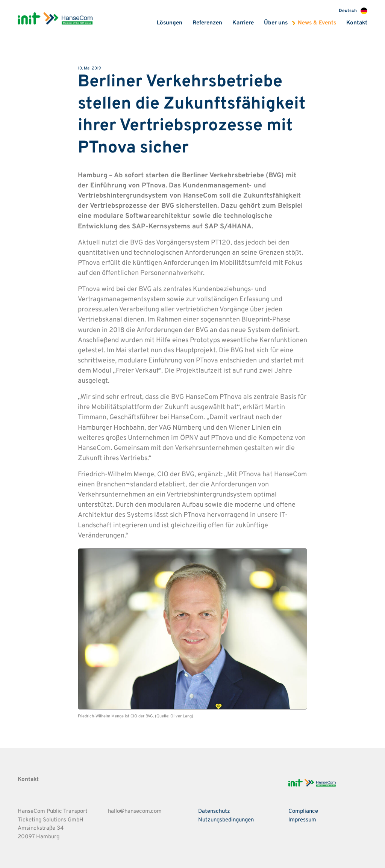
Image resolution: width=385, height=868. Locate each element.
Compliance (303, 811)
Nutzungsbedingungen (226, 820)
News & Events (317, 23)
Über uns (276, 23)
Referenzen (207, 23)
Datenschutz (214, 811)
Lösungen (170, 23)
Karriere (243, 23)
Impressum (302, 820)
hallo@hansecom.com (135, 811)
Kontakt (357, 23)
